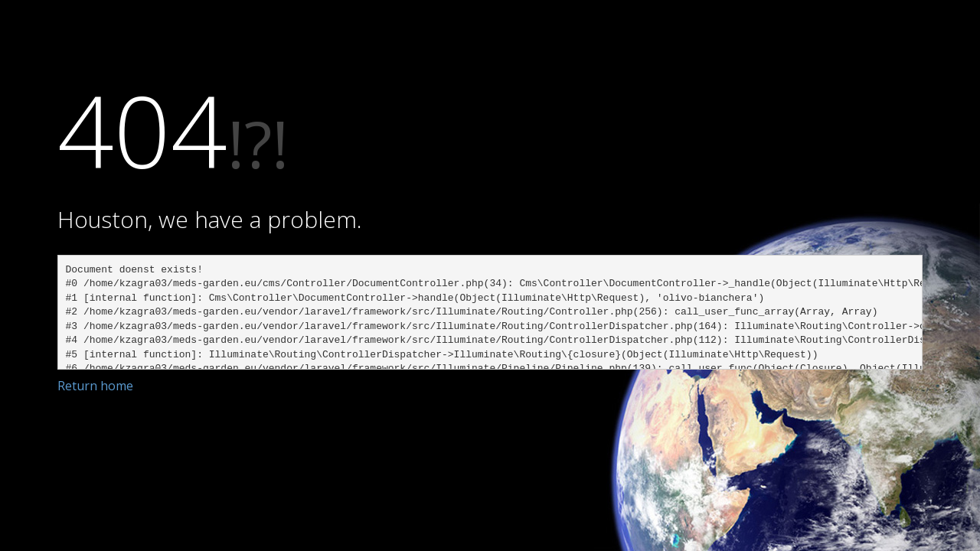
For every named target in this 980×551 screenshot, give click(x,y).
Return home (95, 386)
